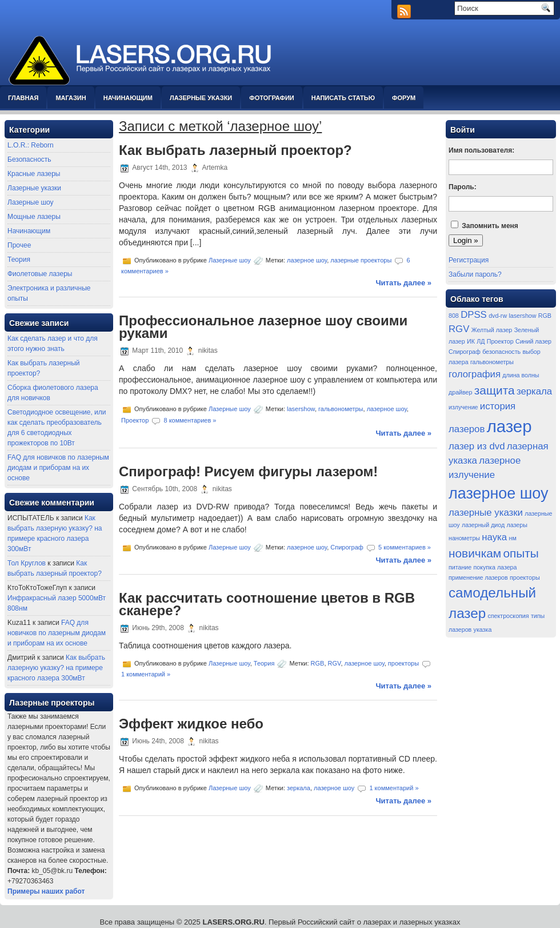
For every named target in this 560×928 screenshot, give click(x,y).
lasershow (301, 409)
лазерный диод (483, 525)
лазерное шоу (307, 260)
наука (494, 537)
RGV (335, 663)
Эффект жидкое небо (191, 724)
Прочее (19, 245)
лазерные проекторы (361, 260)
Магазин (71, 98)
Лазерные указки (201, 98)
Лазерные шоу (31, 202)
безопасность (501, 352)
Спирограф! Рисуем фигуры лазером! (248, 471)
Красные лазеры (34, 174)
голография (475, 374)
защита (495, 390)
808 (454, 316)
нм (513, 538)
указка (483, 630)
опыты (521, 553)
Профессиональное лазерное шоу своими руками (263, 327)
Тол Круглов (27, 563)
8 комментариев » (190, 420)
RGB (318, 663)
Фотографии (271, 98)
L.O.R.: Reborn (31, 145)
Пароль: (463, 187)
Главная (23, 98)
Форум (404, 98)
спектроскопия (509, 616)
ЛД (481, 341)
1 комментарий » (146, 674)
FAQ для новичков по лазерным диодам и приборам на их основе (58, 468)
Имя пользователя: (481, 150)
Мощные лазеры (34, 217)
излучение (463, 407)
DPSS (474, 315)
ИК (471, 341)
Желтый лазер (492, 330)
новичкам (475, 553)
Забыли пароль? (475, 274)
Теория (19, 260)
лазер (509, 426)
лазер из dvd (477, 446)
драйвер (460, 392)
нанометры (464, 538)
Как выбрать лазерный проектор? (235, 150)
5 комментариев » (405, 547)
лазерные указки (486, 513)
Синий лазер (533, 341)
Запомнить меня (490, 226)
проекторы (403, 663)
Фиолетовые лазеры (40, 274)
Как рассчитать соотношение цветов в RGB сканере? (267, 604)
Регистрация (469, 260)
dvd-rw (498, 316)
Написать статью (343, 98)
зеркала (299, 788)
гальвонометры (341, 409)
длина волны (521, 375)
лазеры (517, 525)
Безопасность (29, 160)
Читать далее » (403, 283)
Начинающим (128, 98)
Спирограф (347, 547)
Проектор (135, 420)
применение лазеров (478, 577)
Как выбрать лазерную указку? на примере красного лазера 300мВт (56, 668)
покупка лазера (495, 567)
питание (460, 567)
